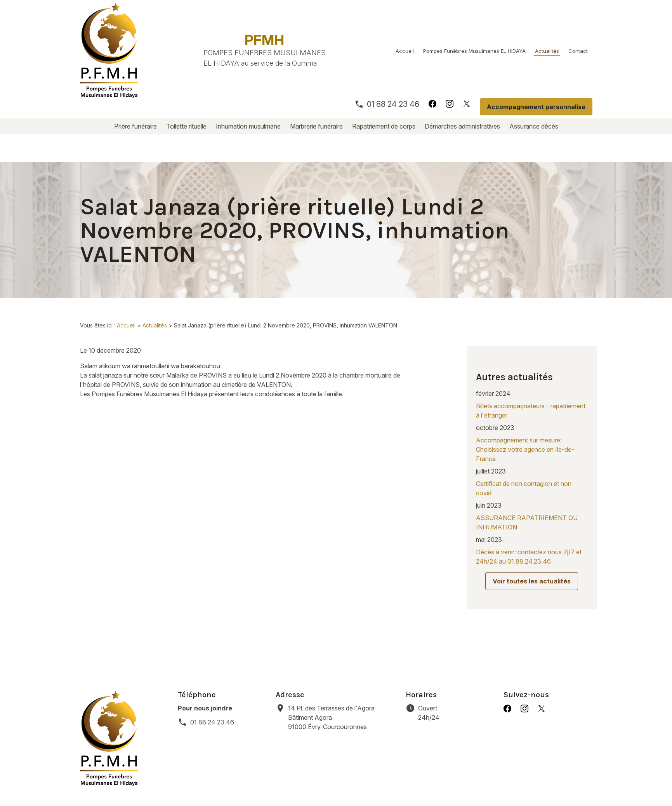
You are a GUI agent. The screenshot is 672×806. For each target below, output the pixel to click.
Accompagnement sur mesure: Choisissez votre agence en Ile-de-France (525, 404)
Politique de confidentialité (265, 783)
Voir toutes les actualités (532, 536)
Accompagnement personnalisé (536, 107)
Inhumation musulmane (248, 126)
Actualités (547, 51)
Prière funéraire (135, 126)
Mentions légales (188, 783)
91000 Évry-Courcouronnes (342, 662)
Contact (578, 51)
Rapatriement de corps (384, 126)
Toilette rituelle (186, 126)
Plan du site (406, 783)
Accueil (405, 51)
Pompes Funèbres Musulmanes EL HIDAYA (474, 51)
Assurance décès (534, 126)
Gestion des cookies (348, 783)
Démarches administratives (462, 126)
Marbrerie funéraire (316, 126)
